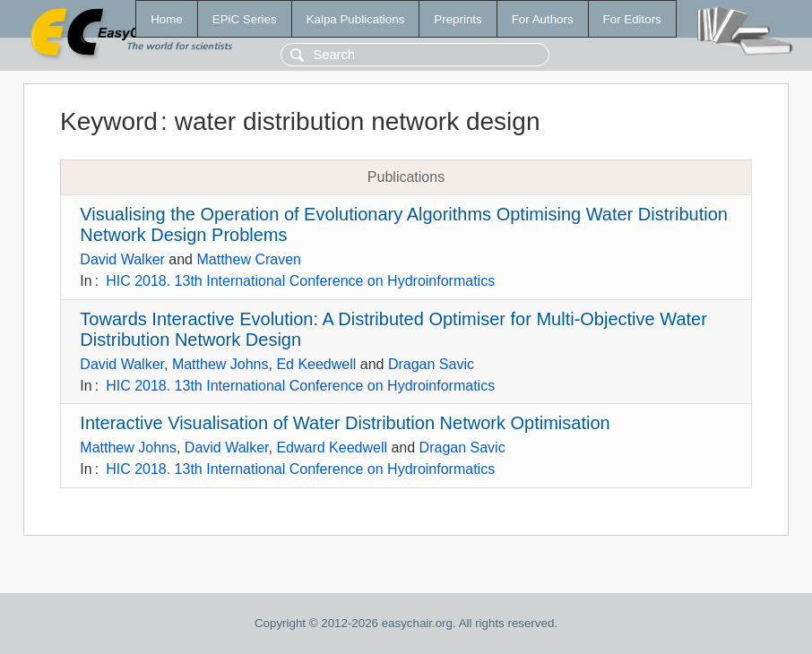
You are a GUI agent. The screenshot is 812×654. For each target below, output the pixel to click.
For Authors (543, 19)
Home (167, 19)
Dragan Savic (431, 364)
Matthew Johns (220, 364)
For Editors (632, 19)
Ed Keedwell (316, 364)
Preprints (458, 19)
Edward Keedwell (332, 447)
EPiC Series (245, 19)
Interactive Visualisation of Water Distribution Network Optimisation (345, 423)
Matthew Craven (249, 259)
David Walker (122, 259)
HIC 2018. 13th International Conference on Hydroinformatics (300, 281)
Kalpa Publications (356, 19)
